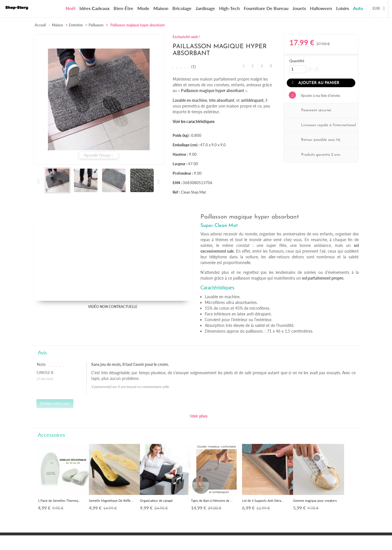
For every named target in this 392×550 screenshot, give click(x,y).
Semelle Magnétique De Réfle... (111, 501)
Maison (161, 8)
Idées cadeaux (94, 8)
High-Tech (229, 8)
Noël (71, 8)
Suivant (158, 182)
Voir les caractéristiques (194, 121)
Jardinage (205, 8)
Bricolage (182, 8)
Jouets (299, 8)
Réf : (176, 192)
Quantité (297, 61)
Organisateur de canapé (156, 501)
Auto (358, 8)
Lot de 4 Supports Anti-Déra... (263, 501)
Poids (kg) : (182, 135)
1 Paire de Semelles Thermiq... (59, 501)
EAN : (177, 183)
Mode (143, 8)
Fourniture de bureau (266, 8)
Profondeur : (183, 173)
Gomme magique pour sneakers (315, 501)
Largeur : (180, 164)
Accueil (40, 25)
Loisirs (343, 8)
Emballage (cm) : (186, 145)
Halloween (321, 8)
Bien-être (123, 8)
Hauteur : (180, 154)
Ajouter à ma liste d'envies (320, 95)
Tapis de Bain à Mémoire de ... (212, 501)
